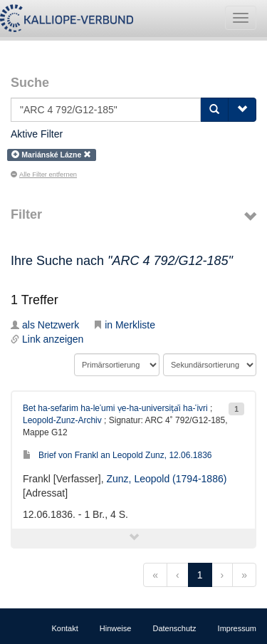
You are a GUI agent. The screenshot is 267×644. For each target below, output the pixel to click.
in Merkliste (124, 325)
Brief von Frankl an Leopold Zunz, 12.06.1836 (117, 455)
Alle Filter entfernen (44, 175)
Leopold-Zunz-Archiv (62, 420)
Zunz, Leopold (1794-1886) (166, 479)
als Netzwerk (45, 325)
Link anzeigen (47, 339)
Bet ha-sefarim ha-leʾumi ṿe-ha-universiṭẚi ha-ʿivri (115, 408)
